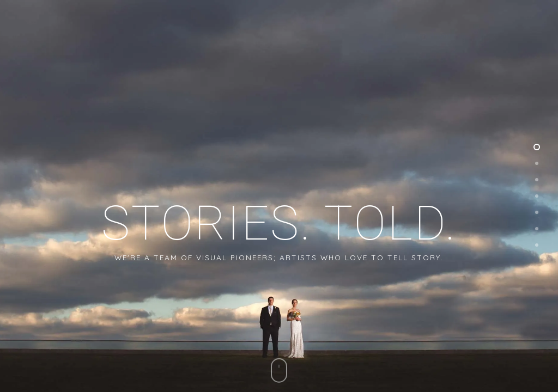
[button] (536, 36)
